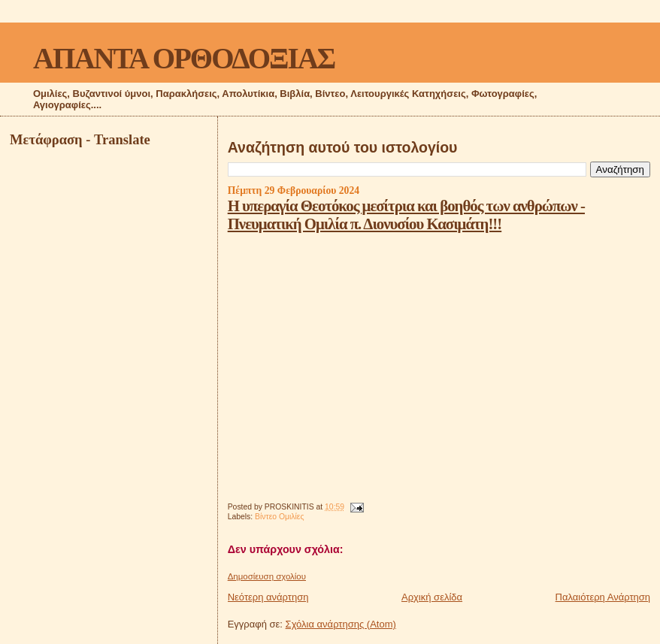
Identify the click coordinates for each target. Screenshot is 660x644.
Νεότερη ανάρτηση (268, 597)
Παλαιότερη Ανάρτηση (603, 597)
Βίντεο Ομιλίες (279, 517)
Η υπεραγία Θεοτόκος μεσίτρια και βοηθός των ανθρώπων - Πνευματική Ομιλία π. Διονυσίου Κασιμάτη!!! (406, 215)
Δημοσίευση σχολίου (267, 576)
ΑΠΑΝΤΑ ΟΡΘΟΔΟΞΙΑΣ (184, 58)
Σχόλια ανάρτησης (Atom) (341, 624)
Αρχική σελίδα (432, 597)
